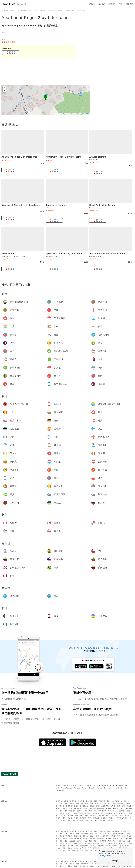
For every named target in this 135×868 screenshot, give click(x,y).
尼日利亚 (111, 821)
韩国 (77, 804)
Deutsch (85, 788)
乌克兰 (108, 816)
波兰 (125, 813)
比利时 (109, 808)
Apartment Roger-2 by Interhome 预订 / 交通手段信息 (30, 26)
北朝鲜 (65, 808)
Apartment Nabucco (57, 205)
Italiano (100, 788)
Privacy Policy (105, 856)
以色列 (123, 801)
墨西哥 (127, 816)
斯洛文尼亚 (84, 816)
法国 (90, 811)
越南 (123, 806)
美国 (64, 818)
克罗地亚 (122, 811)
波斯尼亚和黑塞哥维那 (97, 808)
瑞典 (77, 816)
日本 (66, 804)
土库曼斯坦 (105, 806)
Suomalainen (109, 788)
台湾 (118, 806)
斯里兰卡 (98, 804)
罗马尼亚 (63, 816)
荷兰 (115, 813)
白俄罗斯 (101, 816)
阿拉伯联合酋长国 (62, 801)
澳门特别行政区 (118, 804)
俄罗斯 (114, 816)
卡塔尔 (76, 806)
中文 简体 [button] (129, 4)
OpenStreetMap (68, 114)
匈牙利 (115, 811)
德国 (61, 811)
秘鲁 (69, 821)
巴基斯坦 (69, 806)
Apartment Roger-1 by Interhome (64, 157)
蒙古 (109, 804)
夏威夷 (70, 818)
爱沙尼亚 (72, 811)
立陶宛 (75, 813)
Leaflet (58, 114)
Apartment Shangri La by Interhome (21, 205)
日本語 (58, 786)
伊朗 (61, 804)
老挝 (92, 804)
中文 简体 (81, 786)
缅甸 (105, 804)
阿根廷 (76, 818)
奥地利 (85, 808)
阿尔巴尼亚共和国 (75, 808)
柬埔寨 (72, 804)
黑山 (103, 813)
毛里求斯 (103, 821)
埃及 (96, 821)
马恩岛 (62, 813)
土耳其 (113, 806)
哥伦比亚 (96, 818)
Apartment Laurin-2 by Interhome (64, 253)
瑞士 (122, 808)
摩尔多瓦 (96, 813)
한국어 (89, 786)
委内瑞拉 (63, 821)
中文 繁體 (73, 786)
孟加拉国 (89, 801)
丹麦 (66, 811)
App (121, 4)
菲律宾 (62, 806)
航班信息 (112, 4)
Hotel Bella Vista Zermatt (103, 205)
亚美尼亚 (73, 801)
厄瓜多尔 (112, 818)
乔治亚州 (102, 801)
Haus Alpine (8, 253)
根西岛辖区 (102, 811)
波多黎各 (104, 818)
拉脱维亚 (88, 813)
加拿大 (121, 816)
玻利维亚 (83, 818)
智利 (90, 818)
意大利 (68, 813)
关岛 (82, 821)
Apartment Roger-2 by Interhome (35, 18)
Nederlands (60, 790)
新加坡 (92, 806)
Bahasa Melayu (103, 786)
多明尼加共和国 (122, 818)
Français (77, 788)
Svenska (124, 788)
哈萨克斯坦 (85, 804)
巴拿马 (58, 818)
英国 (95, 811)
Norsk (117, 788)
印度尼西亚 (115, 801)
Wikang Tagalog (66, 788)
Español (92, 788)
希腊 (109, 811)
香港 (108, 801)
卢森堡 (81, 813)
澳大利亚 (75, 821)
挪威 (120, 813)
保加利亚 (116, 808)
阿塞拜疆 (81, 801)
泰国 (98, 806)
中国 (95, 801)
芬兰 (85, 811)
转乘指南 (91, 4)
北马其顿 (109, 813)
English (65, 786)
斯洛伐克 (93, 816)
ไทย (94, 786)
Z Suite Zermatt (98, 157)
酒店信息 (102, 4)
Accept (115, 861)
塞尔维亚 (71, 816)
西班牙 (80, 811)
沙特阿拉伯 (84, 806)
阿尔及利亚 (89, 821)
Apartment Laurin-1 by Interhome (107, 253)
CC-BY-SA (86, 114)
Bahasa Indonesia (116, 786)
